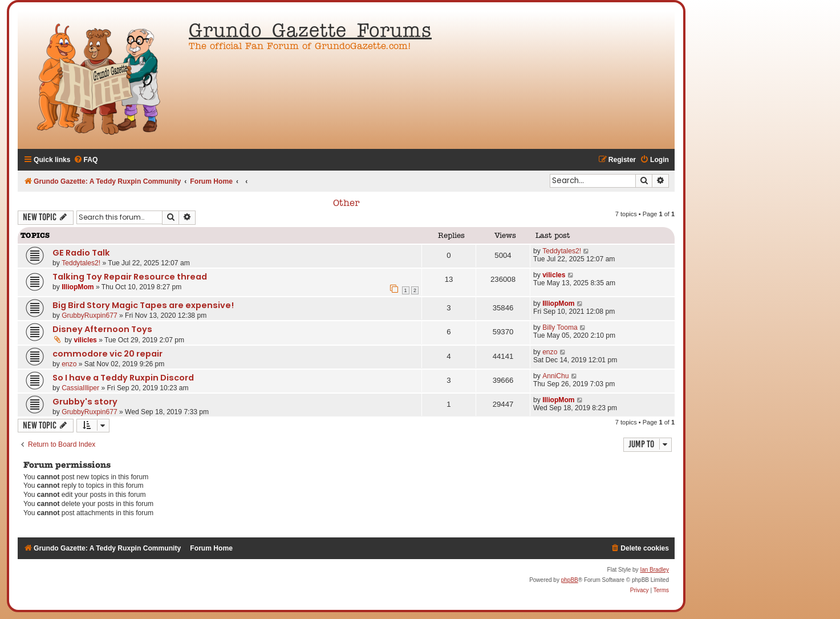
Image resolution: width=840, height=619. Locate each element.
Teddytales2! (81, 263)
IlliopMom (78, 287)
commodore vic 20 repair (107, 354)
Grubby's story (85, 402)
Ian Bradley (654, 570)
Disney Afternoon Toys (102, 329)
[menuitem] (86, 160)
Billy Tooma (560, 327)
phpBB (570, 580)
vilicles (554, 275)
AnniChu (555, 376)
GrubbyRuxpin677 (89, 315)
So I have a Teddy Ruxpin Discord (123, 378)
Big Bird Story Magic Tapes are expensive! (143, 305)
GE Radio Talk (81, 253)
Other (346, 204)
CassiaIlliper (80, 388)
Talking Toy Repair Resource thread (130, 277)
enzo (69, 364)
